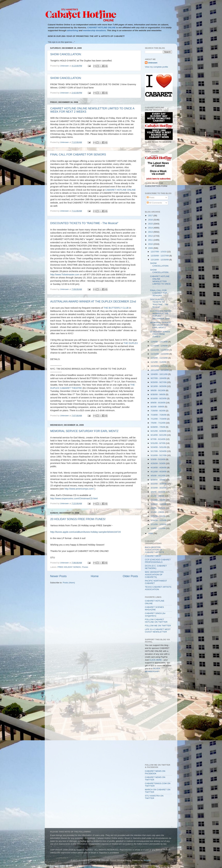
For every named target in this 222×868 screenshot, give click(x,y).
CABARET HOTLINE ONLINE (120, 190)
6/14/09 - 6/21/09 (159, 435)
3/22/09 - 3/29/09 (159, 484)
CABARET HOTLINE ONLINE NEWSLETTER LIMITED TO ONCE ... (160, 281)
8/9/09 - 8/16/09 (158, 403)
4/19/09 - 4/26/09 (159, 468)
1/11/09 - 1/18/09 (159, 524)
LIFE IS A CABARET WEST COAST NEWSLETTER (158, 631)
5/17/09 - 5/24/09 (159, 451)
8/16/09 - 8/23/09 (159, 398)
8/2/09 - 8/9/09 (158, 407)
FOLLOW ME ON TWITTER (158, 626)
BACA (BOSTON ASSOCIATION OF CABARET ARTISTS (154, 550)
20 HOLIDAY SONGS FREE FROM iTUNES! (78, 519)
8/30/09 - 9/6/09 (158, 394)
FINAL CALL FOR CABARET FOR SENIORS (78, 155)
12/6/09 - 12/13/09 (159, 342)
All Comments (154, 203)
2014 (151, 228)
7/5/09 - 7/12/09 (158, 423)
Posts (151, 197)
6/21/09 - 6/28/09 (159, 431)
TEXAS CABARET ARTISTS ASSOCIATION (158, 588)
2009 (151, 248)
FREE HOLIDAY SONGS (69, 567)
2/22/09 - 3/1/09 (158, 500)
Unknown (153, 63)
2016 (151, 220)
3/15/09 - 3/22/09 (159, 488)
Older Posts (130, 576)
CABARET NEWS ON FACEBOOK (155, 772)
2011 (151, 240)
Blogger (147, 860)
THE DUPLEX (131, 343)
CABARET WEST (153, 556)
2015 (151, 224)
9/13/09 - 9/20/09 (159, 386)
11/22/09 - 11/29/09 (160, 350)
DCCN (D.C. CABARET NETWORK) (156, 567)
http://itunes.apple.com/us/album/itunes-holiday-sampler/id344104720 (85, 532)
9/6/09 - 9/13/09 (158, 390)
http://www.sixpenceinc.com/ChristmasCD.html (74, 498)
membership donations (94, 30)
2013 (151, 232)
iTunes (85, 567)
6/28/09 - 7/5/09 (158, 427)
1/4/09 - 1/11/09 (158, 528)
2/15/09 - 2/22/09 (159, 504)
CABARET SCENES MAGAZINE (154, 608)
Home (95, 576)
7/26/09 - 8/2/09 (158, 411)
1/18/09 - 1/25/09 (159, 520)
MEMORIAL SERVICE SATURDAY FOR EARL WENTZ (84, 431)
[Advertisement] (159, 689)
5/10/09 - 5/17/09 (159, 455)
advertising (72, 30)
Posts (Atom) (69, 583)
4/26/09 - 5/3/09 (158, 463)
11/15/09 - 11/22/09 (160, 354)
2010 (151, 244)
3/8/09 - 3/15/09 (158, 492)
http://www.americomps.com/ (79, 489)
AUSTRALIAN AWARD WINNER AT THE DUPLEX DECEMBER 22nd (93, 302)
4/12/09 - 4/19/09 (159, 472)
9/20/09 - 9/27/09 (159, 382)
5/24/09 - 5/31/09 (159, 447)
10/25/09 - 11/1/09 (159, 366)
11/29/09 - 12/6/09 (159, 346)
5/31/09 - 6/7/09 (158, 443)
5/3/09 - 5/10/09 (158, 459)
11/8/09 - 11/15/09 (159, 358)
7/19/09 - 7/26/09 (159, 415)
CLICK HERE (156, 660)
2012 (151, 236)
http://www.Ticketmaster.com (65, 275)
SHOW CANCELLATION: (66, 54)
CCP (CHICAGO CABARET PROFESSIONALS (158, 561)
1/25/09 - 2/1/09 (158, 516)
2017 (151, 216)
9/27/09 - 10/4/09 (159, 378)
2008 (151, 533)
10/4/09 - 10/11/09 (159, 374)
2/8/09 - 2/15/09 (158, 508)
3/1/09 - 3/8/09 (158, 496)
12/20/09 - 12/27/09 (160, 256)
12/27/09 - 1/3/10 (159, 252)
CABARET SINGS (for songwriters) (155, 615)
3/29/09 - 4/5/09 (158, 480)
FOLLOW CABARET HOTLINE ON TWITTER (156, 621)
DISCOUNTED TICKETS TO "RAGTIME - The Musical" (84, 223)
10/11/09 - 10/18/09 (160, 370)
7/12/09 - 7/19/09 (159, 419)
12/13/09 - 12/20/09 (160, 260)
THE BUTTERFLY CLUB (116, 308)
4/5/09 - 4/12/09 (158, 476)
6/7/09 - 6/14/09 (158, 439)
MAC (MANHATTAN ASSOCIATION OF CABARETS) (154, 574)
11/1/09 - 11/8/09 (159, 362)
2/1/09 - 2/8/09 (158, 512)
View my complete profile (156, 67)
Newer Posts (58, 576)
